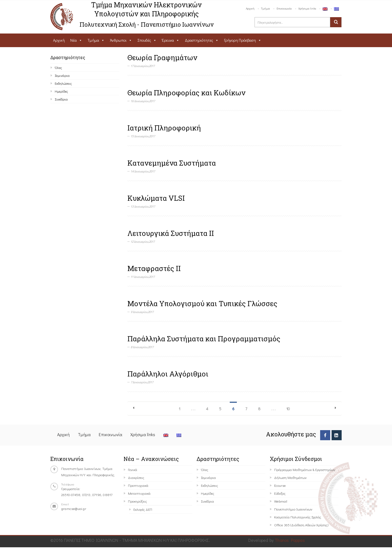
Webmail (281, 501)
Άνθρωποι (118, 40)
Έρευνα (168, 40)
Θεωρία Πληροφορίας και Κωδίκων (186, 93)
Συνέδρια (61, 99)
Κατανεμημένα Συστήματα (172, 163)
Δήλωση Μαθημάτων (290, 477)
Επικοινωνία (284, 8)
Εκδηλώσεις (63, 83)
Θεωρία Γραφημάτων (162, 57)
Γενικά (133, 470)
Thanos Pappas (290, 540)
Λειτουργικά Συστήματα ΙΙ (171, 233)
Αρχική (250, 8)
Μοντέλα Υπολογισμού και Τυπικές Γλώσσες (202, 303)
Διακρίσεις (136, 477)
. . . (193, 409)
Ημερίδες (61, 91)
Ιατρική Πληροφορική (164, 128)
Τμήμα (266, 8)
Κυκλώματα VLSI (156, 198)
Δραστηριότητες (199, 40)
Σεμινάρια (62, 75)
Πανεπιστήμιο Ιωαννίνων (293, 509)
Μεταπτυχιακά (139, 493)
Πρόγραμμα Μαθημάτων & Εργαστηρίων (305, 470)
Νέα (73, 40)
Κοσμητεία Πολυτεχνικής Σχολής (298, 517)
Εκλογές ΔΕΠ (143, 509)
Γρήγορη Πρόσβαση (240, 40)
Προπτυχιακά (138, 485)
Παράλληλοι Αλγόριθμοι (168, 374)
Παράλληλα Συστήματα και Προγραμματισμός (204, 339)
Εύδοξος (280, 493)
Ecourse (280, 485)
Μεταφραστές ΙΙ (154, 268)
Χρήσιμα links (307, 8)
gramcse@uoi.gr (74, 508)
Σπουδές (144, 40)
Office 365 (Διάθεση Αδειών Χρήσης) (301, 525)
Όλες (58, 67)
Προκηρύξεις (137, 501)
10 (288, 409)
